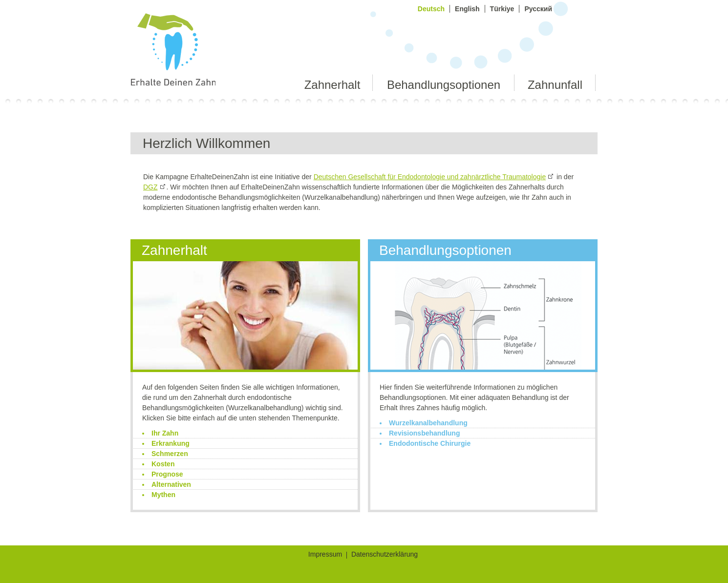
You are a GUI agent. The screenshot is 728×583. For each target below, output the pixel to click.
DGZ (150, 187)
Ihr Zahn (165, 433)
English (467, 9)
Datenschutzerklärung (385, 555)
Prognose (167, 474)
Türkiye (502, 9)
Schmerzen (170, 454)
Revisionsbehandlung (424, 433)
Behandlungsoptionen (444, 85)
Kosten (163, 464)
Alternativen (171, 484)
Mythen (163, 495)
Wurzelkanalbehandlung (428, 423)
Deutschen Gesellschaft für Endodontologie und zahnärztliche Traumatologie (430, 177)
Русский (538, 9)
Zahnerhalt (332, 85)
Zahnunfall (555, 85)
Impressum (325, 555)
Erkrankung (171, 443)
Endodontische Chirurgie (430, 443)
